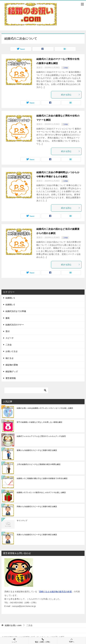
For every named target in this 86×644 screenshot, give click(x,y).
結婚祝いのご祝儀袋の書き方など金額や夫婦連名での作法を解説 (42, 478)
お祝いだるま (12, 351)
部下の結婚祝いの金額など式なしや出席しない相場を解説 (40, 422)
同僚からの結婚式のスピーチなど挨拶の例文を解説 (37, 507)
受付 (8, 331)
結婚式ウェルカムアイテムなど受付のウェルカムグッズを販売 (41, 436)
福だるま (10, 358)
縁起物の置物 (12, 365)
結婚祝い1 (10, 298)
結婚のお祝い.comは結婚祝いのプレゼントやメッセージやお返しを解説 (45, 408)
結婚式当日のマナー (15, 325)
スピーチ (10, 338)
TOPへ (72, 640)
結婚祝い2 (10, 305)
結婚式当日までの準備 (16, 311)
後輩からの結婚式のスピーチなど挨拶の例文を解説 (37, 450)
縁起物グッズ (12, 371)
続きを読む (71, 95)
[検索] (26, 390)
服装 (8, 318)
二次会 (65, 68)
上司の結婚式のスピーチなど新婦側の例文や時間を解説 (39, 464)
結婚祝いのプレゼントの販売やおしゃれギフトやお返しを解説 (41, 492)
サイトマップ (22, 521)
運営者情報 (11, 378)
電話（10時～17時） (43, 640)
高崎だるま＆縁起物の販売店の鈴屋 (55, 592)
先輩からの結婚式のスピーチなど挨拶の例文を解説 (37, 535)
